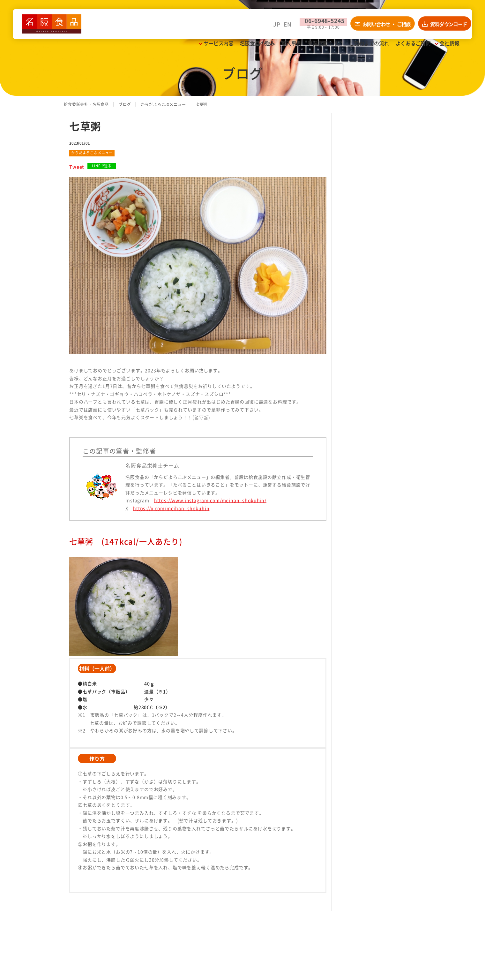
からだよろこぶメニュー (92, 153)
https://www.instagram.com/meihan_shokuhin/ (210, 500)
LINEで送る (102, 166)
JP (253, 28)
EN (264, 28)
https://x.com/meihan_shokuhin (171, 508)
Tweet (77, 167)
